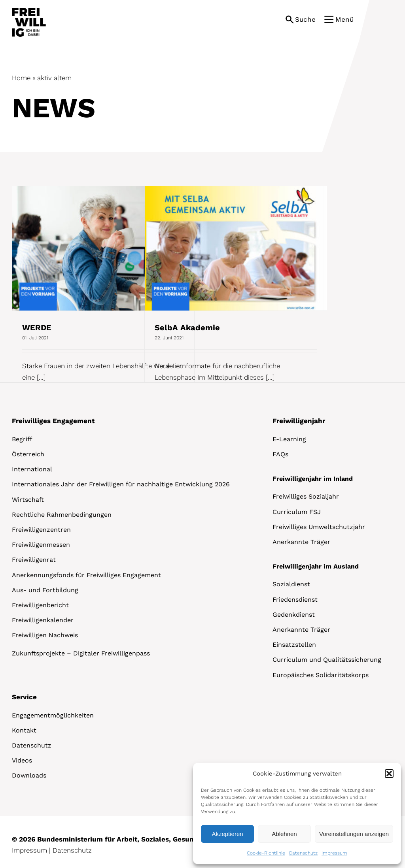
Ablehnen (284, 834)
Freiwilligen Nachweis (45, 635)
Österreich (28, 454)
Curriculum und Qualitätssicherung (327, 660)
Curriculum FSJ (297, 512)
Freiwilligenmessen (41, 545)
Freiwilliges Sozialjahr (306, 496)
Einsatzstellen (294, 645)
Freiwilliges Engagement (53, 421)
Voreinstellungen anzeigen (354, 834)
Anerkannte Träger (301, 542)
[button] (389, 774)
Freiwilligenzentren (41, 530)
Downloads (29, 775)
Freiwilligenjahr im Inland (313, 479)
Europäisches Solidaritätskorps (321, 675)
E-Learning (289, 439)
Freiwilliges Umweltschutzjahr (319, 527)
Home (21, 78)
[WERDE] (103, 248)
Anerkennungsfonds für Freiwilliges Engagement (86, 575)
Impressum (334, 853)
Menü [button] (344, 19)
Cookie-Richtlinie (266, 853)
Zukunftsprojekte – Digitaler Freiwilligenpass (81, 653)
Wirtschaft (28, 500)
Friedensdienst (295, 600)
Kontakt (24, 730)
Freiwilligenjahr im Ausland (316, 566)
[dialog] (297, 813)
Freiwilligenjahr (299, 421)
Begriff (22, 439)
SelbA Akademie (187, 328)
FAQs (280, 454)
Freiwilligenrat (34, 560)
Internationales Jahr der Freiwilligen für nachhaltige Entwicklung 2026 (121, 484)
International (32, 469)
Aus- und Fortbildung (45, 590)
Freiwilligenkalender (43, 620)
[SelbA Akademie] (236, 248)
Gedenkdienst (294, 615)
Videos (22, 760)
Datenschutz (303, 853)
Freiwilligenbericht (40, 605)
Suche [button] (305, 19)
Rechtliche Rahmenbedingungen (62, 515)
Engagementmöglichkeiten (53, 715)
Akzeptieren (227, 834)
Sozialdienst (291, 584)
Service (24, 697)
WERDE (37, 328)
